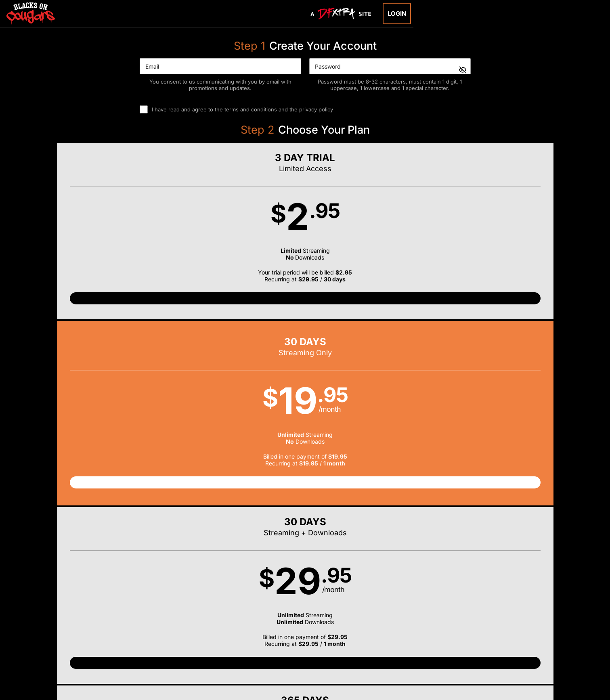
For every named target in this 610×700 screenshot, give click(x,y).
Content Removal (480, 648)
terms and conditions (251, 109)
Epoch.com (149, 648)
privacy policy (316, 109)
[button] (119, 239)
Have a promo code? (501, 344)
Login (397, 14)
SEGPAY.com (367, 648)
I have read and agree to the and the (242, 109)
